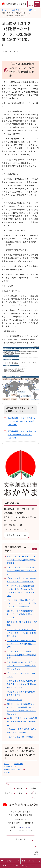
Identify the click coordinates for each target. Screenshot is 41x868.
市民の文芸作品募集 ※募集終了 (21, 737)
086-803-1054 (23, 827)
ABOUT (20, 788)
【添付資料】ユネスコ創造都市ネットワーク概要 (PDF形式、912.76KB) (20, 435)
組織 (20, 793)
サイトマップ (7, 861)
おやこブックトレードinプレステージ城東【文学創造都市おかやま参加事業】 (21, 560)
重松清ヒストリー (15, 700)
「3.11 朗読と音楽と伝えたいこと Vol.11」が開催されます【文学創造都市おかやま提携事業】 (22, 603)
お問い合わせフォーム (16, 535)
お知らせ (16, 10)
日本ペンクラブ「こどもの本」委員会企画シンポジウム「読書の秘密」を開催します (21, 684)
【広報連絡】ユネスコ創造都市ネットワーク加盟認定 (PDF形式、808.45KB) (20, 421)
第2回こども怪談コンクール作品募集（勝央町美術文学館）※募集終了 (22, 722)
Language (30, 6)
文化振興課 (8, 767)
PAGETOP (36, 853)
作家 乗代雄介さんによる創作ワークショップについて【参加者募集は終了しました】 (22, 666)
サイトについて (28, 861)
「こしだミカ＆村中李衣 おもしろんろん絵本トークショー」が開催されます (21, 633)
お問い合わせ (19, 839)
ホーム (4, 10)
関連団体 (9, 793)
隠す (35, 549)
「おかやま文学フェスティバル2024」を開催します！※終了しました (22, 571)
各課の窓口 (19, 764)
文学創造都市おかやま (12, 769)
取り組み (32, 788)
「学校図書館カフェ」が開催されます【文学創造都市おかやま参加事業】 (21, 655)
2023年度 (28, 10)
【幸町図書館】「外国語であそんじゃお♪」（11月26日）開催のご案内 (21, 644)
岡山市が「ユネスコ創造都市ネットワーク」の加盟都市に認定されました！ (21, 614)
